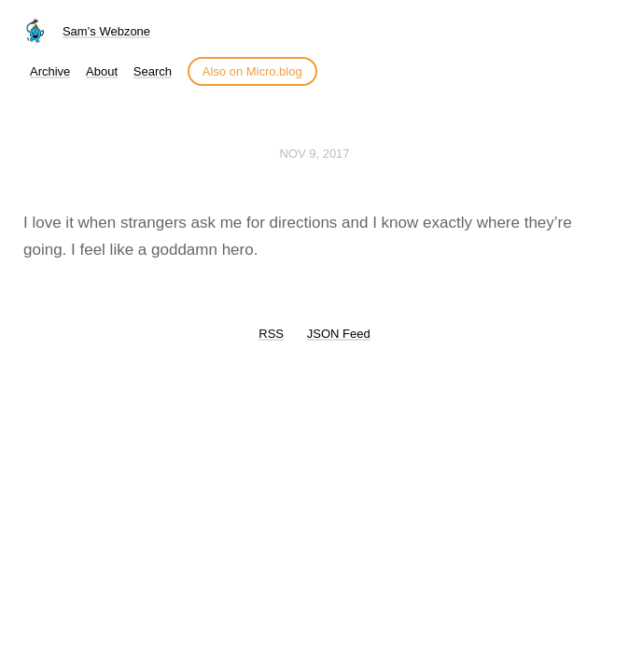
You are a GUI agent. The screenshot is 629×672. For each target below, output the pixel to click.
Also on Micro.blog (252, 71)
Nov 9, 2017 (314, 154)
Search (153, 71)
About (102, 71)
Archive (50, 71)
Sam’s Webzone (106, 31)
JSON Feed (339, 334)
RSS (271, 334)
